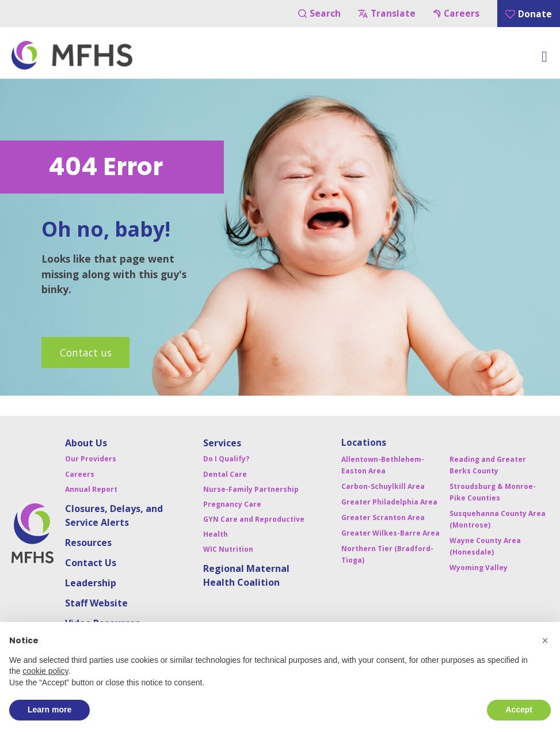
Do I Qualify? (226, 459)
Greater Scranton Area (383, 517)
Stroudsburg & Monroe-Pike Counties (493, 492)
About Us (86, 443)
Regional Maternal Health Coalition (246, 575)
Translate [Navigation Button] (387, 14)
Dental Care (225, 474)
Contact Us (91, 563)
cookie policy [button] (45, 671)
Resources (88, 543)
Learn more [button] (49, 710)
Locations (364, 443)
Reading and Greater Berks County (488, 465)
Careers (456, 14)
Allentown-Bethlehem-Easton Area (383, 465)
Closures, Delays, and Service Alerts (114, 515)
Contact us (86, 352)
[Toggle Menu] (544, 60)
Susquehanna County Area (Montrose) (498, 519)
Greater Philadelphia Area (389, 502)
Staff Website (96, 603)
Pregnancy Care (232, 504)
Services (222, 443)
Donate (529, 14)
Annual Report (91, 489)
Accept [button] (519, 710)
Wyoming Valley (479, 568)
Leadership (91, 583)
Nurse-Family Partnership (251, 489)
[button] (545, 640)
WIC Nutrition (228, 549)
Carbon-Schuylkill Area (383, 486)
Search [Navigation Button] (319, 14)
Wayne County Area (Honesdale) (485, 546)
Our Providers (91, 459)
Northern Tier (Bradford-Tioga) (387, 554)
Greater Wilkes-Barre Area (391, 533)
